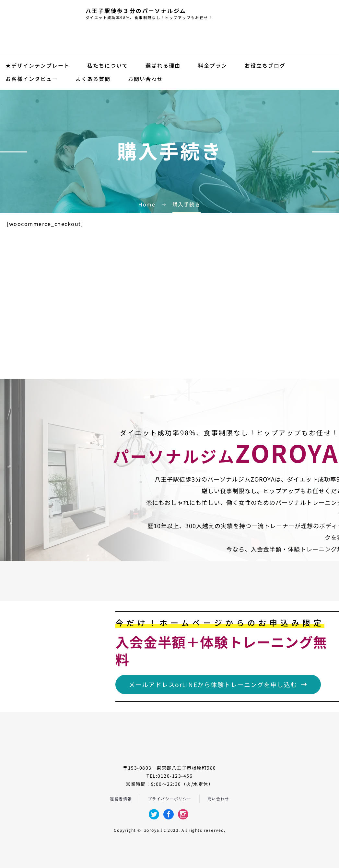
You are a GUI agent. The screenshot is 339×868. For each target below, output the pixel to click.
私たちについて (108, 65)
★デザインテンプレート (38, 65)
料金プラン (213, 65)
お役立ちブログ (265, 65)
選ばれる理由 (163, 65)
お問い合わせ (146, 79)
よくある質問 (93, 79)
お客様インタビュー (32, 79)
